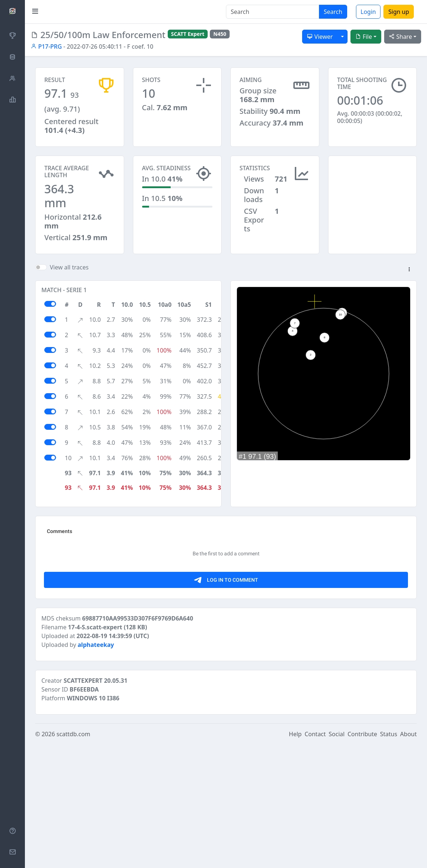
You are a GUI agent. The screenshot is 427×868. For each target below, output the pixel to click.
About (409, 734)
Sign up (399, 12)
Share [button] (400, 37)
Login (368, 12)
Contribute (362, 734)
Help (295, 734)
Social (337, 734)
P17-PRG (46, 46)
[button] (409, 270)
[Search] (273, 12)
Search (333, 12)
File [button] (364, 37)
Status (389, 734)
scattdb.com (73, 734)
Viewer (320, 37)
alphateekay (96, 645)
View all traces (69, 267)
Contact (315, 734)
